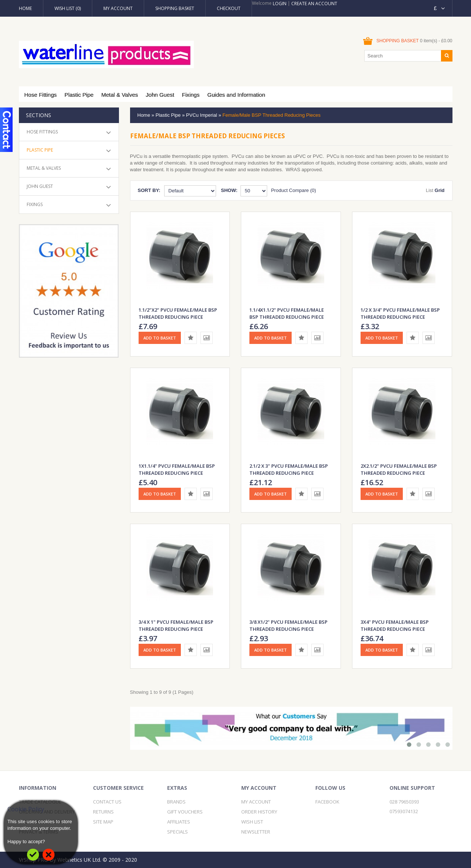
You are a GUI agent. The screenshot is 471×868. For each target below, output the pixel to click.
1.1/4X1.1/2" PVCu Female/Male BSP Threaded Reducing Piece (287, 313)
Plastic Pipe (79, 95)
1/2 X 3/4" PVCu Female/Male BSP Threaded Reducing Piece (400, 313)
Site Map (103, 822)
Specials (178, 832)
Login (280, 4)
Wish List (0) (68, 8)
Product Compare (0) (293, 190)
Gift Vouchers (185, 812)
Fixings (191, 95)
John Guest (160, 95)
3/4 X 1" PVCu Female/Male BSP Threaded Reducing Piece (176, 625)
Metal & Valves (120, 95)
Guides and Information (236, 95)
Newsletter (256, 832)
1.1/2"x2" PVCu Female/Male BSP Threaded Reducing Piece (178, 313)
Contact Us (107, 802)
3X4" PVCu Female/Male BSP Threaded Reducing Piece (395, 625)
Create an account (314, 4)
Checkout (229, 8)
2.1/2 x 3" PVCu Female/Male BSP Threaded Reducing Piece (289, 469)
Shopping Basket (175, 8)
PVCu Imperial (202, 115)
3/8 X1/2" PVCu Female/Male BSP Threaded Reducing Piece (288, 625)
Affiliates (179, 822)
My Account (118, 8)
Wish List (252, 822)
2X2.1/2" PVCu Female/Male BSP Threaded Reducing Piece (399, 469)
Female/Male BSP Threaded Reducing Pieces (271, 115)
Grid (440, 190)
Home (25, 8)
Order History (259, 812)
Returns (103, 812)
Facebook (327, 802)
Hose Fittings (41, 95)
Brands (176, 802)
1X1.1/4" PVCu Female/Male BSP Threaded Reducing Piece (177, 469)
